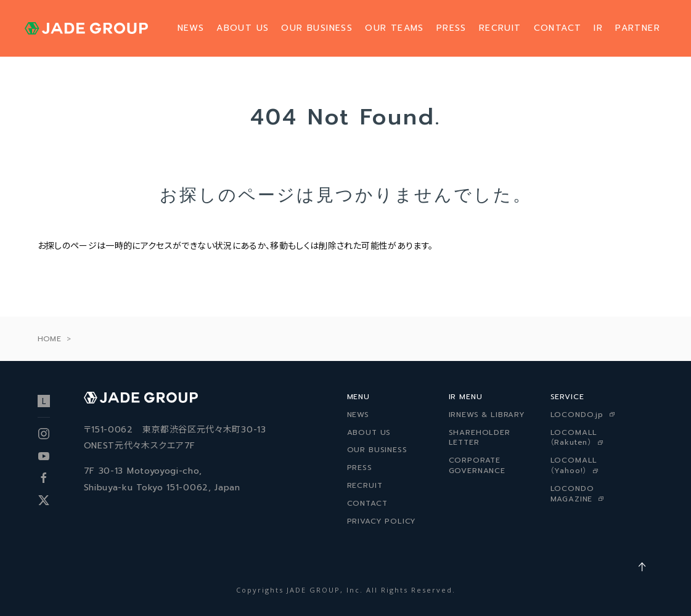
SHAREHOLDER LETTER (480, 438)
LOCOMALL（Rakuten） (574, 438)
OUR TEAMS (395, 28)
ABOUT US (243, 28)
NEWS (191, 28)
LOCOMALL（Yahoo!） (574, 465)
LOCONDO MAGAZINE (572, 494)
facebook (44, 478)
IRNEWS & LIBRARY (487, 415)
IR (598, 28)
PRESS (452, 28)
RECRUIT (500, 28)
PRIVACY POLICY (382, 521)
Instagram (44, 434)
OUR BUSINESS (317, 28)
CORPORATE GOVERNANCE (477, 465)
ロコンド (44, 401)
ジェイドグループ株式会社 (86, 28)
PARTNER (638, 28)
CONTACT (558, 28)
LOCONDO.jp (577, 415)
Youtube (44, 456)
